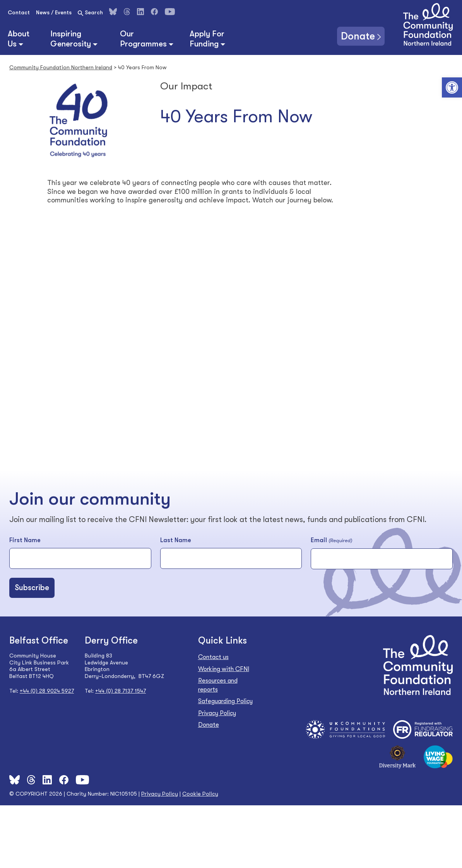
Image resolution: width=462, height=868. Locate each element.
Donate (358, 36)
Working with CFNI (224, 669)
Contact (19, 12)
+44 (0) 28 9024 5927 (47, 691)
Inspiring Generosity (71, 39)
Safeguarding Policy (225, 701)
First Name (25, 540)
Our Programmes (143, 39)
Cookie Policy (200, 794)
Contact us (213, 657)
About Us (19, 39)
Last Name (176, 540)
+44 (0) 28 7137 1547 (121, 691)
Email (331, 541)
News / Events (54, 12)
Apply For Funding (207, 39)
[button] (452, 87)
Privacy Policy (217, 713)
